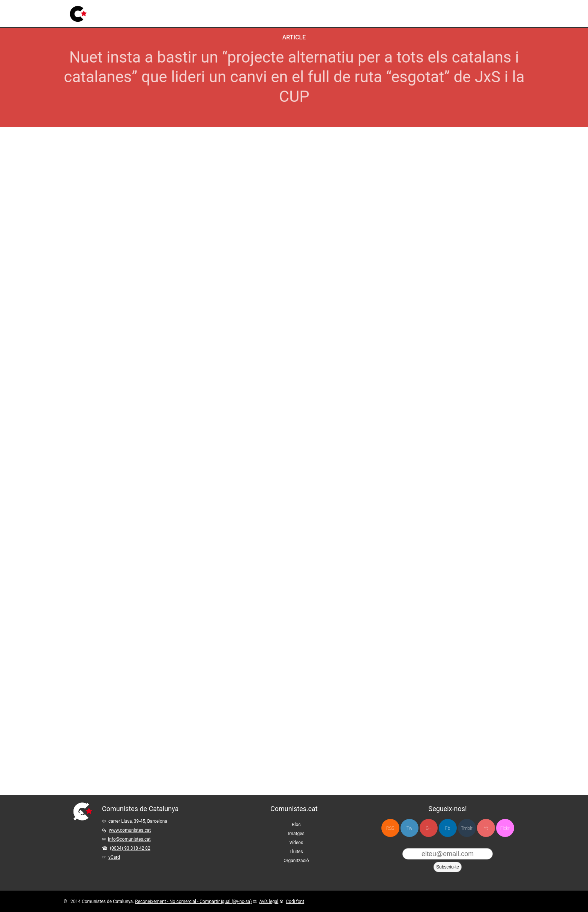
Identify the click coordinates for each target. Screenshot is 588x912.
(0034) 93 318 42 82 (130, 848)
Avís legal (269, 901)
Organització (296, 861)
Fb (448, 828)
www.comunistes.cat (130, 830)
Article (294, 37)
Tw (409, 828)
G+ (428, 828)
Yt (486, 828)
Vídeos (207, 11)
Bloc (156, 13)
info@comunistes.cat (129, 839)
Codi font (295, 901)
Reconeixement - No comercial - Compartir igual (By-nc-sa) (193, 901)
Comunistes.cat (294, 809)
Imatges (180, 12)
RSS (390, 828)
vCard (114, 857)
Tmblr (466, 828)
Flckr (505, 828)
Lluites (232, 9)
